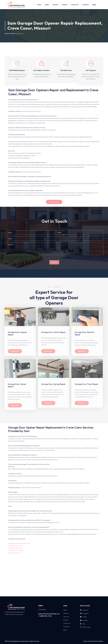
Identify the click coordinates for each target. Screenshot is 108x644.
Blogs (94, 5)
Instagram (84, 613)
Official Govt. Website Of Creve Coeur (19, 543)
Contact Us (75, 5)
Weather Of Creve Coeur (16, 548)
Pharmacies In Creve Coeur (16, 550)
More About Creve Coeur (15, 546)
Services (56, 5)
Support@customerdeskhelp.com (49, 614)
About (47, 5)
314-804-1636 (54, 202)
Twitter (84, 617)
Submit (55, 262)
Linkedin (84, 620)
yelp (83, 624)
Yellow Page (85, 627)
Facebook (84, 610)
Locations (85, 5)
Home (39, 5)
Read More (14, 351)
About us (66, 613)
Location (12, 33)
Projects (65, 5)
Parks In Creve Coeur (14, 553)
